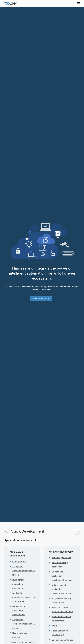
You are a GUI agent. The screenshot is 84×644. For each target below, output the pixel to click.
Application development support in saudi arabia (24, 597)
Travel (55, 626)
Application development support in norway (24, 624)
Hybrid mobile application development (19, 584)
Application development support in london (24, 571)
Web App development (61, 552)
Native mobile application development (19, 611)
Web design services (62, 558)
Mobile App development (17, 554)
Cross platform (19, 562)
